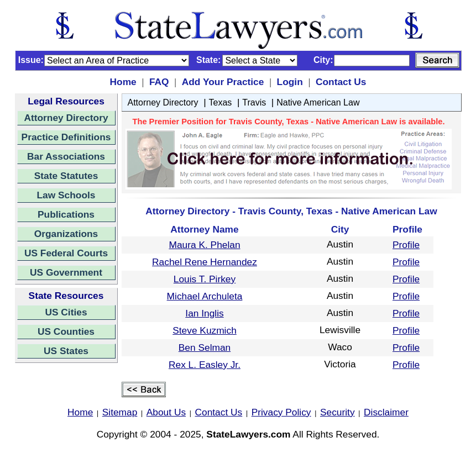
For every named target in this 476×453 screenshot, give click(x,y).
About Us (166, 412)
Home (123, 82)
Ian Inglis (204, 313)
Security (338, 412)
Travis (254, 102)
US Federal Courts (66, 253)
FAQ (159, 82)
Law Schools (66, 195)
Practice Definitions (66, 137)
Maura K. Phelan (204, 245)
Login (290, 82)
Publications (66, 214)
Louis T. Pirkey (205, 279)
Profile (406, 245)
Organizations (66, 234)
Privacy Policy (281, 412)
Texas (221, 102)
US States (66, 351)
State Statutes (66, 176)
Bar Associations (66, 156)
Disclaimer (386, 412)
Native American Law (318, 102)
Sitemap (120, 412)
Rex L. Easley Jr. (205, 365)
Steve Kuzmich (205, 330)
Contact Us (341, 82)
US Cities (66, 312)
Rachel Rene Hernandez (205, 262)
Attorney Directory (66, 118)
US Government (66, 272)
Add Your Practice (223, 82)
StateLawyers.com (248, 434)
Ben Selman (205, 347)
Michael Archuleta (205, 296)
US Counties (66, 331)
